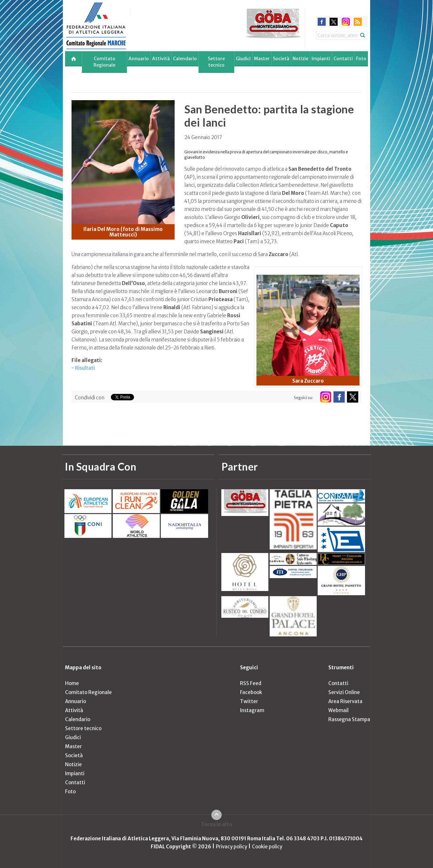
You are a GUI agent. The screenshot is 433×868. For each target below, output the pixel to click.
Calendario (185, 59)
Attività (161, 59)
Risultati (85, 368)
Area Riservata (345, 701)
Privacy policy (231, 847)
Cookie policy (267, 847)
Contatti (343, 59)
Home (72, 683)
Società (281, 59)
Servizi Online (344, 692)
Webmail (338, 710)
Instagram (252, 710)
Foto (361, 59)
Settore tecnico (216, 62)
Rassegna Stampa (349, 719)
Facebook (251, 692)
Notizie (300, 59)
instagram (346, 22)
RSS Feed (251, 683)
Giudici (243, 59)
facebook (322, 22)
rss (358, 22)
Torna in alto (217, 824)
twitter (334, 22)
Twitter (249, 701)
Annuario (139, 59)
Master (262, 59)
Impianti (321, 59)
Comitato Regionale (104, 62)
